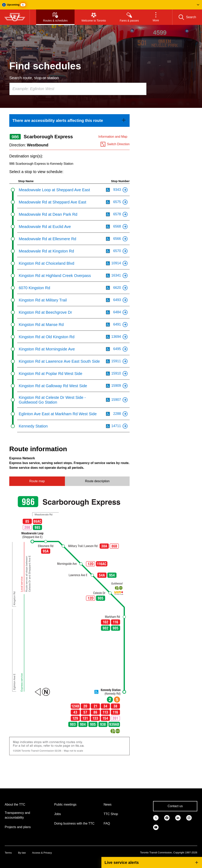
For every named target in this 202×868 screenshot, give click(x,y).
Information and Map (113, 137)
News (108, 804)
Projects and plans (18, 827)
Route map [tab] (37, 481)
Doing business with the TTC (74, 823)
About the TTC (15, 804)
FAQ (107, 823)
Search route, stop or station (34, 78)
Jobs (58, 814)
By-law (22, 853)
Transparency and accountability (17, 815)
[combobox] (78, 89)
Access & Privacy (42, 853)
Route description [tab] (97, 481)
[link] (69, 121)
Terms (8, 853)
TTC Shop (111, 814)
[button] (101, 5)
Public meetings (65, 804)
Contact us (175, 806)
